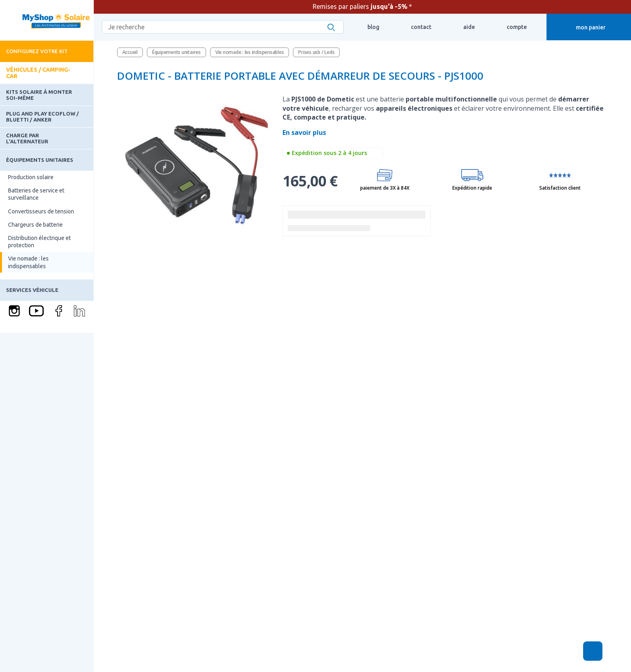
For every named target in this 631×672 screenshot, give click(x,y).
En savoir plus (305, 132)
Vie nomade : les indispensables (28, 262)
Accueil (130, 52)
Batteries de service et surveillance (36, 194)
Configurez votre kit (37, 51)
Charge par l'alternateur (27, 138)
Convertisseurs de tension (41, 211)
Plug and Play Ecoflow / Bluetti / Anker (42, 116)
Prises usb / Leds (316, 52)
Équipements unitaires (40, 160)
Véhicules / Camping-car (38, 73)
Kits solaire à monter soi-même (39, 95)
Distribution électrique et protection (39, 242)
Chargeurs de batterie (35, 225)
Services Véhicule (32, 290)
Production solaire (31, 177)
